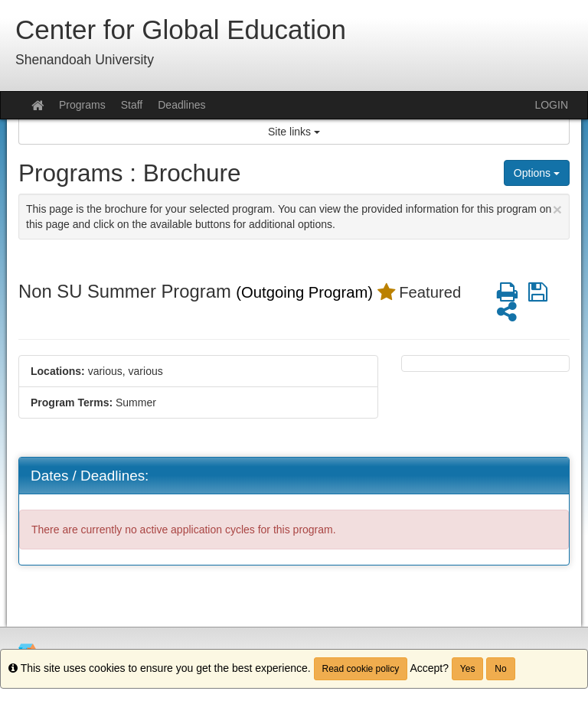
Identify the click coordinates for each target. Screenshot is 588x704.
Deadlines (181, 105)
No (500, 669)
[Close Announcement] (557, 209)
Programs (82, 105)
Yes (468, 669)
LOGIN (551, 105)
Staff (132, 105)
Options (537, 173)
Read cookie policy (361, 669)
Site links (294, 132)
